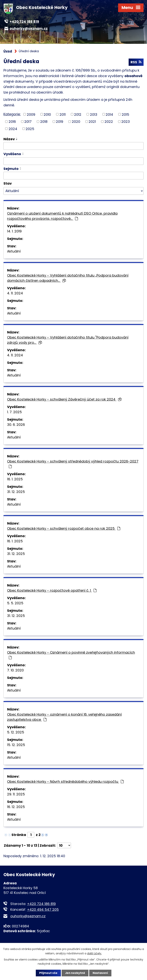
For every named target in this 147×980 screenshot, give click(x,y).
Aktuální (14, 251)
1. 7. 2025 (14, 412)
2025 (30, 129)
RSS (136, 62)
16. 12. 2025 (16, 807)
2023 (126, 122)
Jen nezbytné (75, 973)
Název (9, 139)
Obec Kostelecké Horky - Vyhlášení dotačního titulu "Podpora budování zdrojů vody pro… (68, 340)
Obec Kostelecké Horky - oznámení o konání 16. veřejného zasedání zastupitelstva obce (64, 717)
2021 (92, 122)
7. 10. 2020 (15, 670)
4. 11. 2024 (15, 293)
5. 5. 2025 (15, 603)
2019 (60, 122)
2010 (47, 114)
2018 (44, 122)
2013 (94, 114)
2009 (31, 114)
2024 (13, 129)
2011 (63, 114)
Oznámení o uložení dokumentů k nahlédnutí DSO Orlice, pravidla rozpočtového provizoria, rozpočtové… (62, 216)
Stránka (19, 835)
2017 (28, 122)
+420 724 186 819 (41, 904)
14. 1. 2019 (14, 231)
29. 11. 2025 (16, 794)
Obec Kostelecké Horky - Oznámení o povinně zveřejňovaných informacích (71, 655)
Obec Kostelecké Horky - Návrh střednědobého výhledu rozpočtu (65, 782)
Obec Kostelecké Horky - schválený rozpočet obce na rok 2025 (64, 529)
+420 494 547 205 (43, 910)
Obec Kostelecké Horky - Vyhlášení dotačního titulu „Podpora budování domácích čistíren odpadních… (68, 278)
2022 (109, 122)
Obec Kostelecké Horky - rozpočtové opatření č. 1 (52, 591)
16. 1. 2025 (15, 479)
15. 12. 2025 (16, 745)
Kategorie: (12, 114)
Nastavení (100, 973)
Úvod (8, 51)
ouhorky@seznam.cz (28, 916)
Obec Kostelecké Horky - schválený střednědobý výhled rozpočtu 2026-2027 (73, 464)
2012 (78, 114)
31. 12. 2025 (16, 492)
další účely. (94, 953)
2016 (12, 122)
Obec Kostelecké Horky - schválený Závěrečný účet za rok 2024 (64, 400)
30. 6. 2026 (16, 425)
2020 (76, 122)
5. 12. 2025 (16, 732)
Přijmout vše (48, 973)
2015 (125, 114)
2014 (109, 114)
